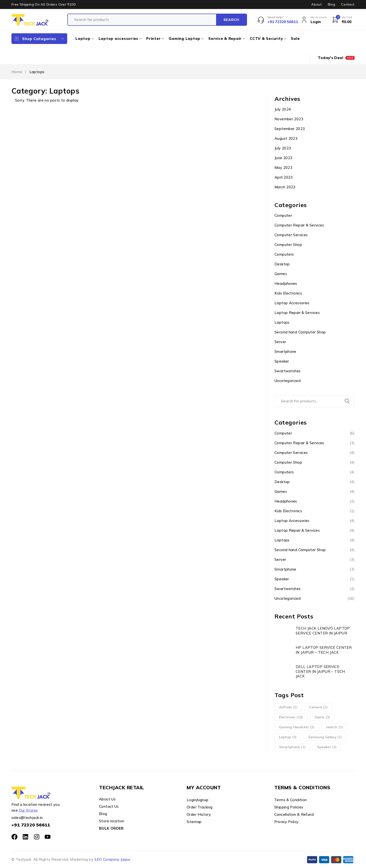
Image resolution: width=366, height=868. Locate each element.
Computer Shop (288, 245)
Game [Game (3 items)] (322, 717)
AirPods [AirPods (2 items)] (288, 707)
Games (281, 274)
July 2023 (283, 148)
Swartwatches (288, 371)
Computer (283, 215)
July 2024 (283, 109)
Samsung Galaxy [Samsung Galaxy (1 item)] (325, 737)
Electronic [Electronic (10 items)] (291, 717)
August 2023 (286, 138)
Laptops (282, 322)
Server (280, 342)
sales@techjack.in (27, 818)
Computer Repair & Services (299, 225)
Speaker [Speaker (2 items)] (327, 747)
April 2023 (284, 177)
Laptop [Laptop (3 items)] (288, 737)
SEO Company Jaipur (112, 859)
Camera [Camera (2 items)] (318, 707)
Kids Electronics (288, 293)
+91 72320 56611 (31, 825)
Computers (284, 254)
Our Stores (28, 810)
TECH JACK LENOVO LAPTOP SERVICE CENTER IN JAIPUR (323, 631)
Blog (332, 4)
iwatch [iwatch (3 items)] (334, 727)
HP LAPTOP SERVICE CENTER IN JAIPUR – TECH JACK (324, 650)
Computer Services (291, 235)
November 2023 (289, 119)
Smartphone (285, 352)
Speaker (282, 361)
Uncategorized (288, 381)
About (316, 4)
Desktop (282, 264)
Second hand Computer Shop (300, 332)
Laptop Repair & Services (297, 313)
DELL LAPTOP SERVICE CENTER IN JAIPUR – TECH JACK (320, 671)
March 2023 (285, 187)
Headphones (286, 283)
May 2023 (283, 168)
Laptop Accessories (292, 303)
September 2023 (290, 129)
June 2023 (283, 158)
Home (17, 72)
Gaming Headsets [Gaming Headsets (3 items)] (297, 727)
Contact (348, 4)
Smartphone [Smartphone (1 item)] (292, 747)
